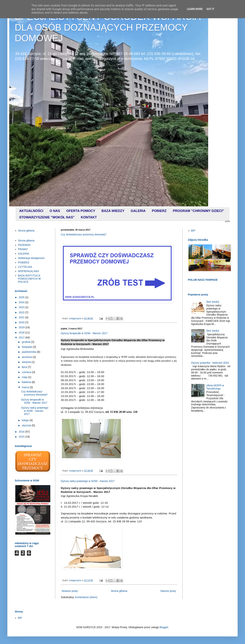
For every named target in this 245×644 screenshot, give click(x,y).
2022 (22, 312)
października (29, 352)
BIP (193, 231)
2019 (22, 327)
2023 (22, 307)
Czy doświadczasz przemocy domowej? (84, 234)
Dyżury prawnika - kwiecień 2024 (210, 363)
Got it (210, 9)
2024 (22, 302)
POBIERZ (24, 262)
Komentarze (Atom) (86, 597)
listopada (27, 347)
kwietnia (27, 382)
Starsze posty (168, 591)
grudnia (26, 342)
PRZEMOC (24, 245)
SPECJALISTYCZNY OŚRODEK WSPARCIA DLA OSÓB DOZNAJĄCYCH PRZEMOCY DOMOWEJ (107, 27)
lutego (26, 420)
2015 (22, 437)
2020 (22, 322)
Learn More (195, 9)
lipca (25, 367)
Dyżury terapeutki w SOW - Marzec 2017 (84, 333)
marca (26, 387)
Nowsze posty (70, 591)
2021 (22, 317)
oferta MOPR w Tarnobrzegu (215, 387)
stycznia (27, 425)
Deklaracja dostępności (31, 258)
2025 (22, 297)
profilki (227, 221)
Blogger (164, 627)
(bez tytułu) (213, 302)
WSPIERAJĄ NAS (29, 271)
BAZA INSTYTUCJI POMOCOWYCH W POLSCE (29, 279)
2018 (22, 333)
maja (25, 377)
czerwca (27, 372)
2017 (22, 337)
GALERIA (24, 254)
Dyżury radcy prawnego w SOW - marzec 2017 (88, 481)
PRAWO (23, 249)
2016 (22, 432)
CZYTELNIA (25, 267)
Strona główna (119, 591)
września (27, 357)
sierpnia (27, 362)
